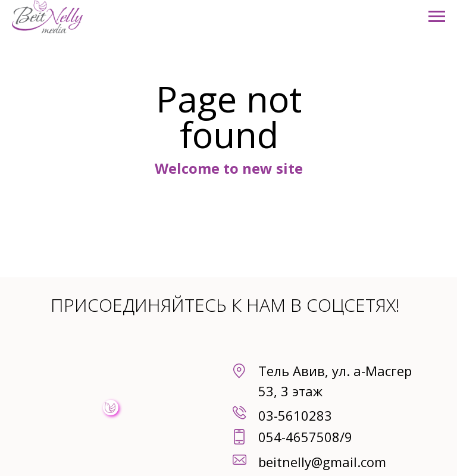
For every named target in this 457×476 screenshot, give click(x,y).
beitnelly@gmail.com (322, 462)
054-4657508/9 (305, 437)
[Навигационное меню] (437, 17)
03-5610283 (295, 415)
